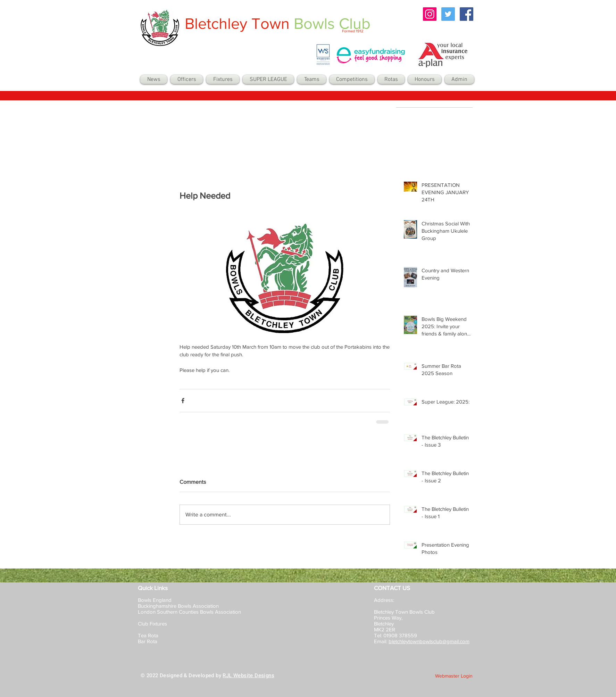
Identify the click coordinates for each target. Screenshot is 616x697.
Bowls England (155, 600)
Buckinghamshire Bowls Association (178, 606)
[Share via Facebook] (183, 401)
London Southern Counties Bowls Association (189, 612)
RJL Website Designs (248, 675)
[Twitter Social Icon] (448, 14)
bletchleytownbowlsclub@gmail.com (429, 641)
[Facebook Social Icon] (467, 14)
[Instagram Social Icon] (430, 14)
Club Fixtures (153, 624)
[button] (312, 80)
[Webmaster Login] (454, 676)
